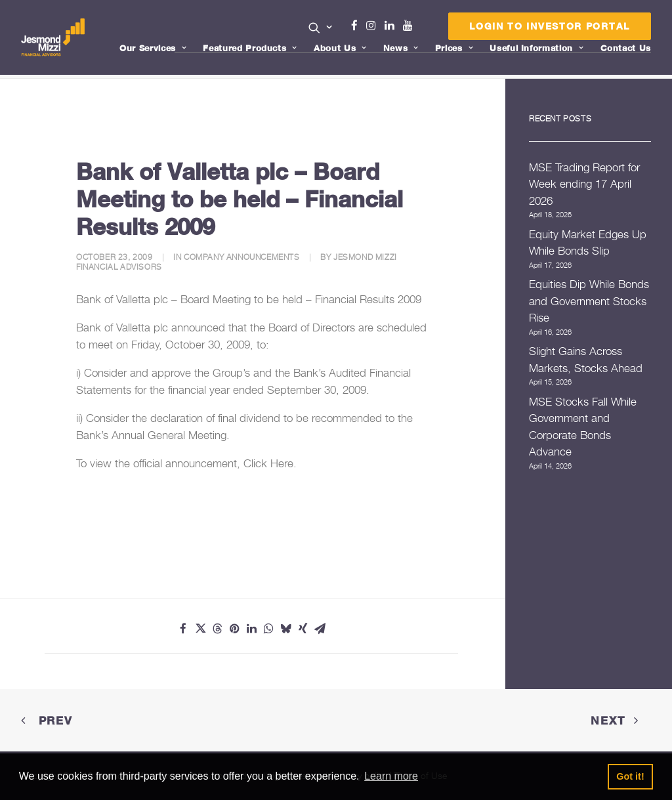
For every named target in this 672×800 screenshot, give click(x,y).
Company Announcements (242, 257)
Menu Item (424, 29)
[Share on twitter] (200, 629)
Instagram (374, 26)
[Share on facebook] (183, 629)
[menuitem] (321, 29)
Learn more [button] (391, 776)
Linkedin (392, 26)
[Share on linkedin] (251, 629)
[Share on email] (320, 629)
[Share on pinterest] (234, 629)
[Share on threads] (217, 629)
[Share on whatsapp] (268, 629)
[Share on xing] (303, 629)
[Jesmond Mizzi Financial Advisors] (53, 37)
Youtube (411, 26)
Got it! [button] (630, 776)
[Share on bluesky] (285, 629)
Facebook (360, 26)
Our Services (153, 48)
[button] (321, 28)
